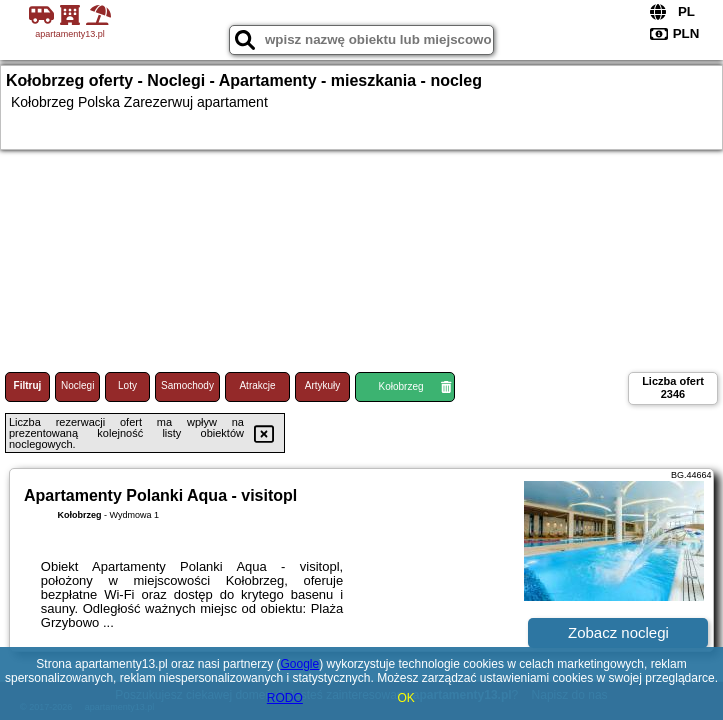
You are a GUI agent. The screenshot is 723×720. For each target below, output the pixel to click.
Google (299, 664)
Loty (127, 385)
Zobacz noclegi (618, 632)
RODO (285, 698)
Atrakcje (257, 385)
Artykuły (323, 385)
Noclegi (77, 385)
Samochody (187, 385)
